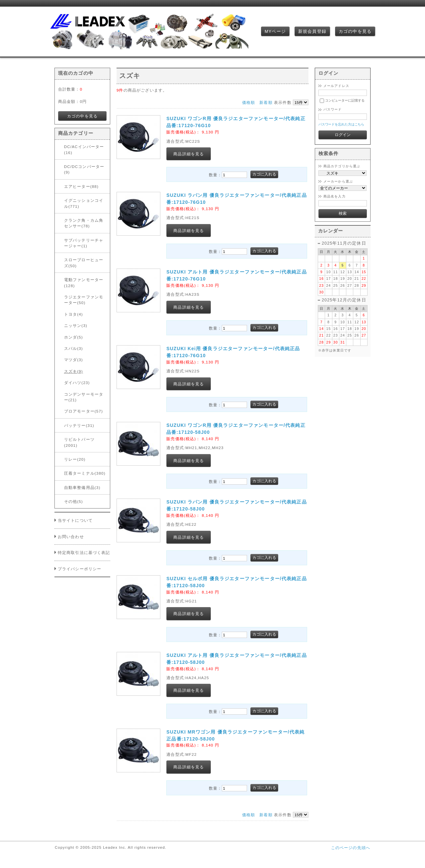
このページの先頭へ (351, 848)
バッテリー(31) (79, 425)
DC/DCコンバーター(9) (84, 169)
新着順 (266, 102)
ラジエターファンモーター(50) (84, 300)
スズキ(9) (74, 371)
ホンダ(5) (74, 337)
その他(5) (74, 501)
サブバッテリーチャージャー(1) (84, 243)
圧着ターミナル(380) (85, 473)
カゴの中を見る (355, 31)
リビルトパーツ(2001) (79, 442)
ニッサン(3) (76, 325)
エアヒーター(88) (81, 186)
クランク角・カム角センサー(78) (84, 223)
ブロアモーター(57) (84, 411)
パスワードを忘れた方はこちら (341, 124)
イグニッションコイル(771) (84, 203)
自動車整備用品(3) (82, 487)
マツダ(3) (74, 360)
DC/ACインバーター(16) (84, 149)
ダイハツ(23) (77, 383)
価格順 (249, 102)
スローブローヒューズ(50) (84, 263)
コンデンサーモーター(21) (84, 397)
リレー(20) (75, 459)
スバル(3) (74, 348)
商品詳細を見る (189, 154)
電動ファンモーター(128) (84, 282)
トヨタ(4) (74, 314)
